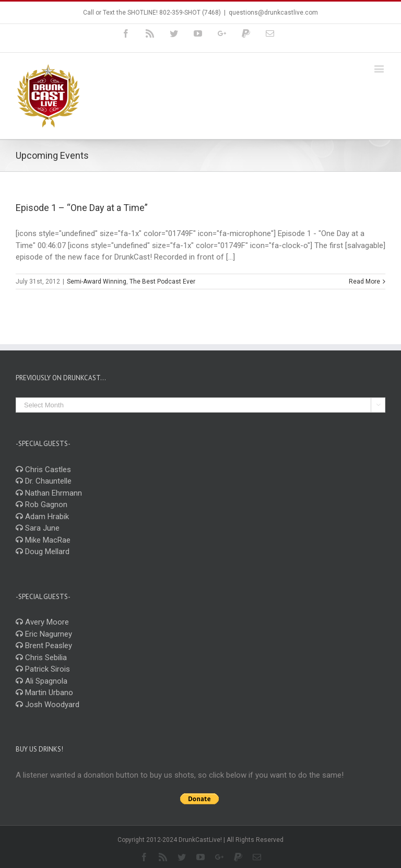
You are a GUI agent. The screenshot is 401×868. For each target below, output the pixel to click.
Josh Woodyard (48, 705)
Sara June (38, 528)
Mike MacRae (43, 540)
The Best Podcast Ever (162, 281)
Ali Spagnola (42, 681)
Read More (364, 281)
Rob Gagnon (42, 505)
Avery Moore (42, 622)
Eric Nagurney (44, 634)
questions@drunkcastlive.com (273, 13)
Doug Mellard (43, 552)
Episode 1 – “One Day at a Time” (82, 208)
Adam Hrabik (42, 517)
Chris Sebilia (41, 658)
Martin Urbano (44, 693)
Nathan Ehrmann (49, 493)
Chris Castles (43, 470)
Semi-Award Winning (97, 281)
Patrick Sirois (43, 669)
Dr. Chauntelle (44, 481)
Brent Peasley (44, 646)
